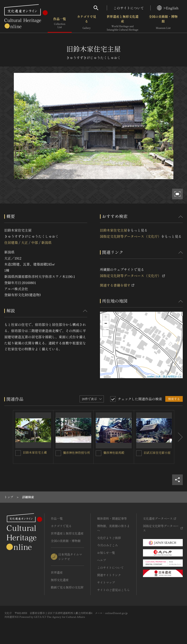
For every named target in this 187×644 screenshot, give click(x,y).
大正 (24, 242)
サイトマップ (106, 582)
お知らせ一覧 (106, 553)
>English (168, 8)
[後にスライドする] (178, 437)
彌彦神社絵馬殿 (114, 453)
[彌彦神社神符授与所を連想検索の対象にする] (58, 453)
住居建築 (11, 242)
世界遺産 (57, 572)
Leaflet (151, 376)
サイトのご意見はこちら (113, 590)
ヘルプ (101, 560)
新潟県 (46, 242)
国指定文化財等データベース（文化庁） (131, 236)
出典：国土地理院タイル (169, 376)
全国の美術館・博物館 (163, 23)
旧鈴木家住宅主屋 (114, 230)
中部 (35, 242)
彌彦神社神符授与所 (77, 453)
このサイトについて (129, 8)
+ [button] (106, 317)
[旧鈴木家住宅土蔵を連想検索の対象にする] (18, 453)
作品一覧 (60, 23)
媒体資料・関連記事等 (112, 518)
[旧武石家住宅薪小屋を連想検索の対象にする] (139, 453)
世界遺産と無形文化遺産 (123, 23)
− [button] (106, 324)
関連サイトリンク (109, 575)
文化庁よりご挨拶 (109, 538)
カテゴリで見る (87, 23)
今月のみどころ (107, 545)
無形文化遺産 (60, 580)
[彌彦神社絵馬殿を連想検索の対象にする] (98, 453)
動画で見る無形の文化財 (67, 587)
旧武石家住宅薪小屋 (157, 453)
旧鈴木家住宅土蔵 (35, 452)
